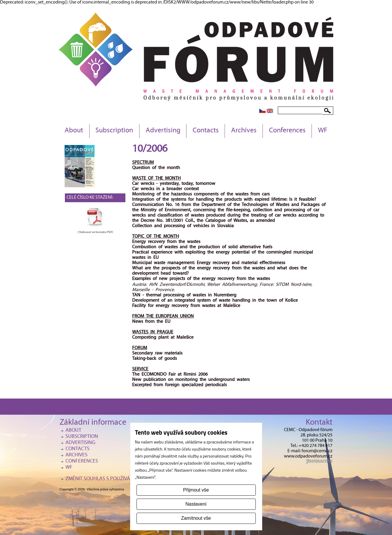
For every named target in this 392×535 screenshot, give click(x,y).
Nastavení (196, 504)
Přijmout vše (196, 490)
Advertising (163, 131)
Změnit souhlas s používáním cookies (112, 479)
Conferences (287, 131)
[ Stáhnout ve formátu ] (95, 232)
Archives (244, 131)
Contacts (206, 131)
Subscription (114, 131)
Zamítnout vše (196, 518)
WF (323, 131)
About (74, 131)
